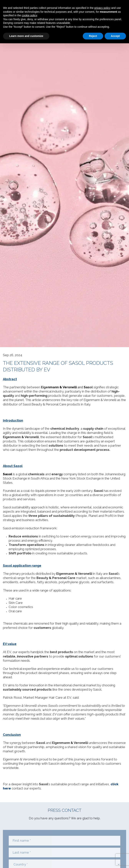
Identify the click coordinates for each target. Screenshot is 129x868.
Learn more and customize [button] (26, 36)
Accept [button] (115, 36)
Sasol (7, 474)
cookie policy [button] (29, 15)
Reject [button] (93, 36)
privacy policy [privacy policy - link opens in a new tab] (102, 8)
